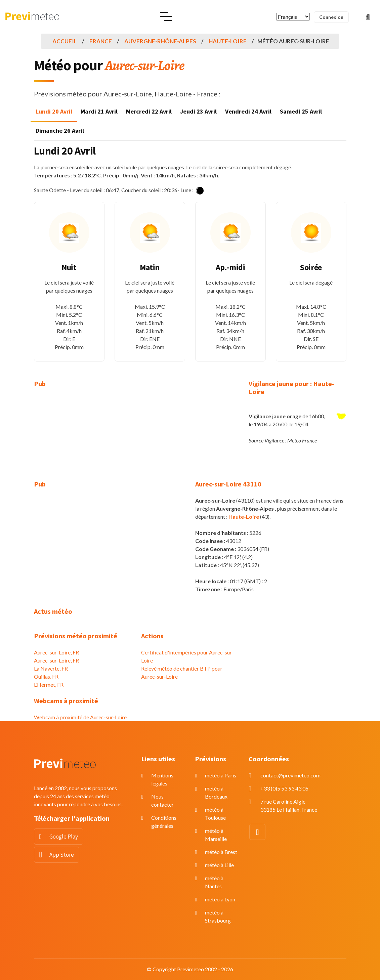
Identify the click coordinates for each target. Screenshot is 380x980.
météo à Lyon (220, 899)
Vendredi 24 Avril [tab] (248, 111)
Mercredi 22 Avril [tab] (149, 111)
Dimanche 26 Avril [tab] (60, 131)
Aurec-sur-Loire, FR (56, 652)
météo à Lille (219, 865)
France (101, 41)
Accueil (65, 41)
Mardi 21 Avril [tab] (99, 111)
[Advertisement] (83, 438)
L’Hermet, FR (49, 685)
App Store (62, 855)
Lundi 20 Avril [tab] (54, 111)
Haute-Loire (228, 41)
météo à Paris (221, 775)
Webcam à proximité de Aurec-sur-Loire (80, 717)
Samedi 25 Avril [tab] (301, 111)
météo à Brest (221, 852)
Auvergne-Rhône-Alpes (160, 41)
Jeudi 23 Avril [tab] (198, 111)
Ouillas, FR (46, 676)
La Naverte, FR (51, 668)
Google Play (64, 837)
